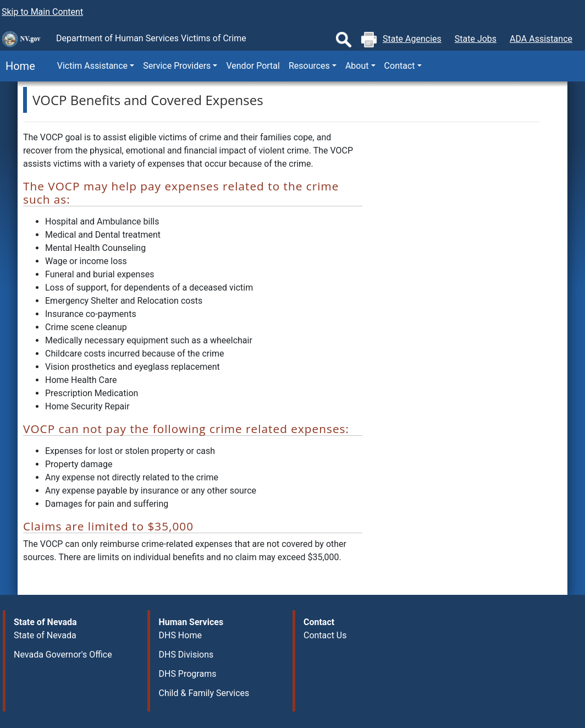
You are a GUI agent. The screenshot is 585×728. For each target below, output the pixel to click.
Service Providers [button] (177, 66)
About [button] (357, 66)
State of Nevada (45, 635)
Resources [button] (309, 66)
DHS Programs (187, 674)
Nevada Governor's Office (63, 655)
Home (18, 66)
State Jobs (476, 39)
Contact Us (325, 635)
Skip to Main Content (42, 12)
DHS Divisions (186, 655)
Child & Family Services (204, 693)
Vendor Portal (253, 66)
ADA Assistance (541, 39)
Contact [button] (400, 66)
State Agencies (412, 39)
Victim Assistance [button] (92, 66)
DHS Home (180, 635)
